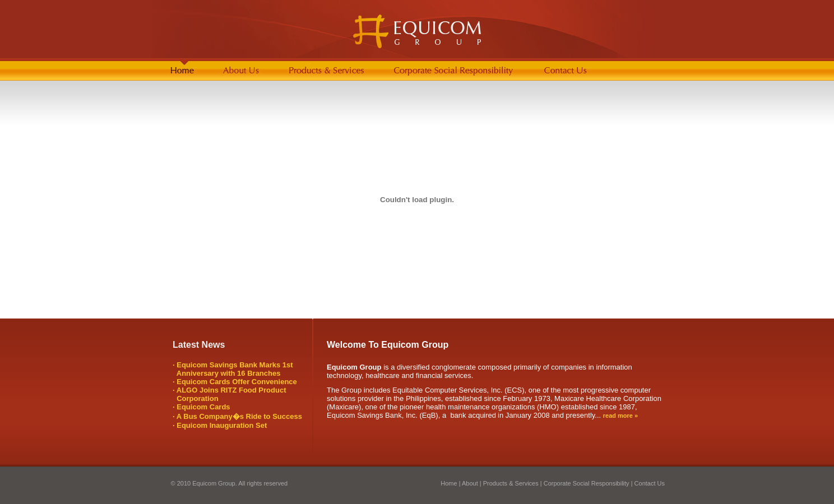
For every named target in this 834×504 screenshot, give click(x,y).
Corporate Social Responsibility (587, 483)
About (469, 483)
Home (449, 483)
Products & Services (511, 483)
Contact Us (650, 483)
